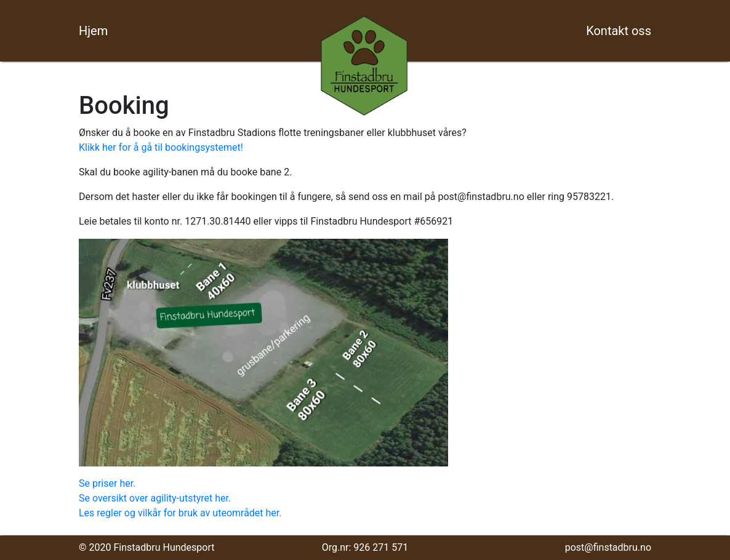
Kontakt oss (619, 31)
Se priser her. (107, 483)
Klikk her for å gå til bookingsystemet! (161, 147)
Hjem (93, 31)
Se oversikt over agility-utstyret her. (155, 498)
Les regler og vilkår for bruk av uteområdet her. (180, 513)
